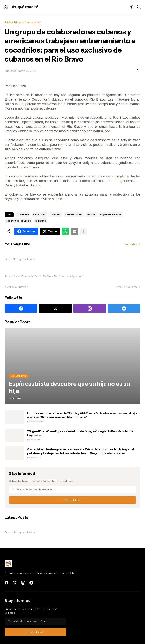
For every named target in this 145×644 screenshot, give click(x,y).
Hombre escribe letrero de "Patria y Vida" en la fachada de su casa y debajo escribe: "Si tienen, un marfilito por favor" (82, 415)
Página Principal (14, 22)
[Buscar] (139, 7)
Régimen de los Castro (19, 221)
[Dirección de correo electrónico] (72, 490)
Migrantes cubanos (110, 215)
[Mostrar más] (84, 231)
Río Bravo (41, 221)
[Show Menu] (6, 7)
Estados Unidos (74, 215)
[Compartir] (137, 71)
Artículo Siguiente (127, 287)
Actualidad (34, 22)
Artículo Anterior (17, 287)
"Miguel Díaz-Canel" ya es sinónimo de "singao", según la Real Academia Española (80, 433)
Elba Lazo (55, 215)
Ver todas (131, 244)
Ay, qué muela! (25, 7)
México (91, 215)
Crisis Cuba (39, 215)
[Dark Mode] (131, 7)
